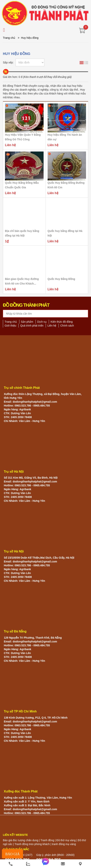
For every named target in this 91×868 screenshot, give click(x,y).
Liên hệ (52, 326)
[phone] (11, 864)
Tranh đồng (47, 840)
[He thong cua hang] (80, 864)
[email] (63, 864)
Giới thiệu (10, 326)
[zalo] (28, 864)
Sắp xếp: (8, 62)
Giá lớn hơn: (10, 77)
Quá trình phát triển (32, 326)
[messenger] (46, 864)
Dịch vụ (42, 322)
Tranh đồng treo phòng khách (32, 844)
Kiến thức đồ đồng (62, 322)
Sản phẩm (27, 322)
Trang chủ (9, 38)
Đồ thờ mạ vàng (66, 840)
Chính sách (67, 326)
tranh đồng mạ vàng (64, 844)
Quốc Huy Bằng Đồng (61, 279)
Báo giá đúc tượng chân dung (21, 840)
